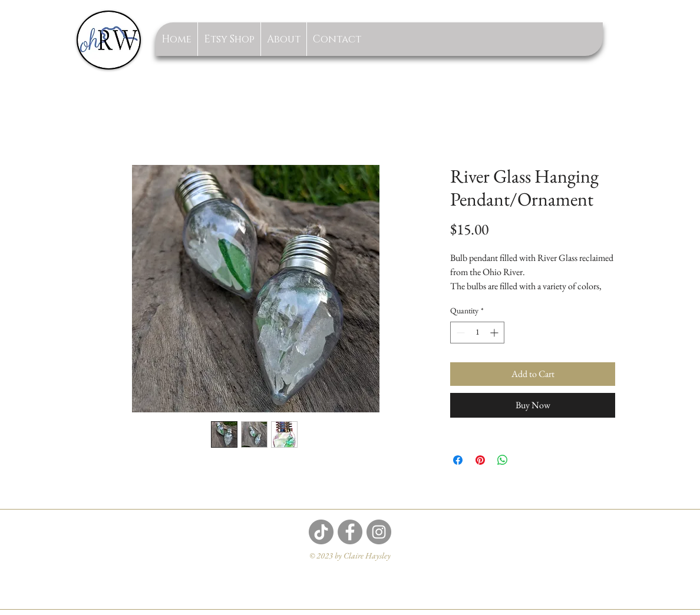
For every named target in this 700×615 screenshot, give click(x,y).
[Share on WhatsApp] (503, 460)
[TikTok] (321, 532)
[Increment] (495, 333)
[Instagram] (379, 532)
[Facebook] (350, 532)
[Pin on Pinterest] (480, 460)
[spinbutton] (477, 333)
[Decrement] (459, 333)
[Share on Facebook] (458, 460)
